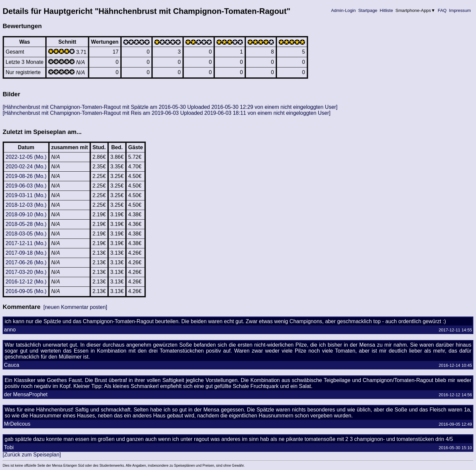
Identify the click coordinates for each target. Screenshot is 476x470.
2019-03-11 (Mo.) (26, 195)
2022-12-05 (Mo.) (26, 157)
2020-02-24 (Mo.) (26, 167)
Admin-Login (343, 10)
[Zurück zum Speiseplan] (32, 455)
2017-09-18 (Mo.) (26, 253)
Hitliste (386, 10)
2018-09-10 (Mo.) (26, 214)
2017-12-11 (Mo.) (26, 243)
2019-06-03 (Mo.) (26, 186)
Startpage (368, 10)
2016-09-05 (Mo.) (26, 291)
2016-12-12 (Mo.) (26, 282)
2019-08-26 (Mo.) (26, 176)
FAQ (442, 10)
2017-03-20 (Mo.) (26, 272)
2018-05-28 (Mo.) (26, 224)
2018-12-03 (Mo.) (26, 205)
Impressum (460, 10)
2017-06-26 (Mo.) (26, 262)
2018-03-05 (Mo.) (26, 234)
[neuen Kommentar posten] (75, 307)
